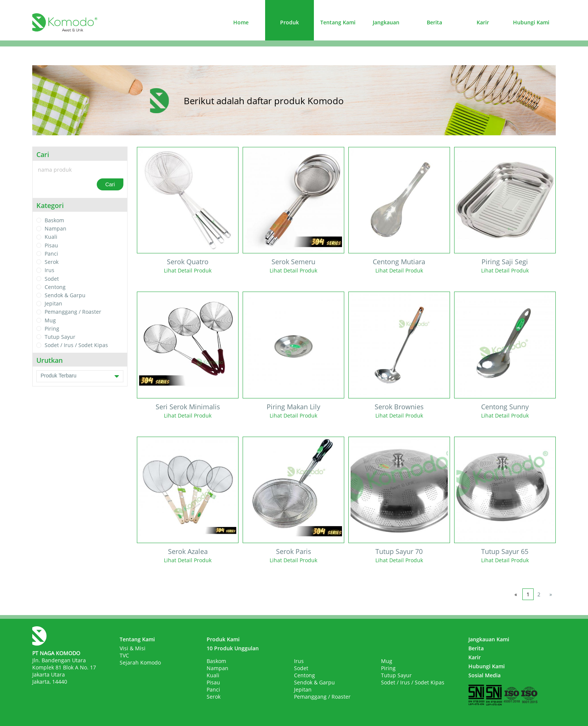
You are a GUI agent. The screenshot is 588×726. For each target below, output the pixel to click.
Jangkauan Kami (489, 639)
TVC (124, 655)
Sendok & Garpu (65, 295)
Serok (52, 262)
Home (241, 22)
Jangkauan (386, 22)
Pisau (51, 245)
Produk (289, 22)
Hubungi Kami (531, 22)
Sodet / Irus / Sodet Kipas (76, 345)
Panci (51, 254)
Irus (49, 270)
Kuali (51, 237)
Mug (50, 320)
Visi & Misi (133, 648)
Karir (483, 22)
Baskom (54, 220)
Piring (52, 329)
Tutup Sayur (60, 337)
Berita (434, 22)
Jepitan (53, 303)
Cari (110, 184)
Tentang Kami (338, 22)
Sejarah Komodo (140, 662)
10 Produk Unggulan (233, 648)
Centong (55, 287)
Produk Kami (223, 639)
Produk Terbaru (80, 376)
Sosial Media (484, 675)
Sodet (52, 279)
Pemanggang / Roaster (73, 312)
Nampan (55, 228)
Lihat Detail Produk (188, 270)
